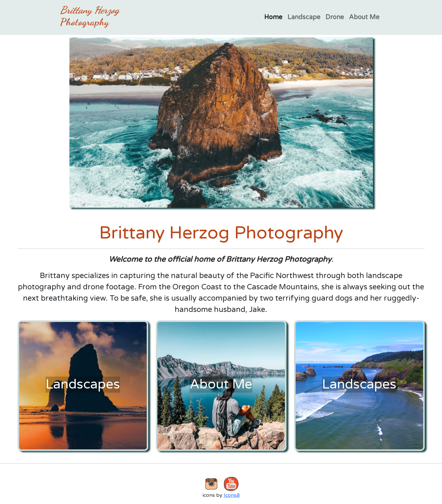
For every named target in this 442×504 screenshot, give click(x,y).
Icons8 (232, 495)
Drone (335, 17)
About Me (364, 17)
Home (273, 17)
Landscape (304, 17)
